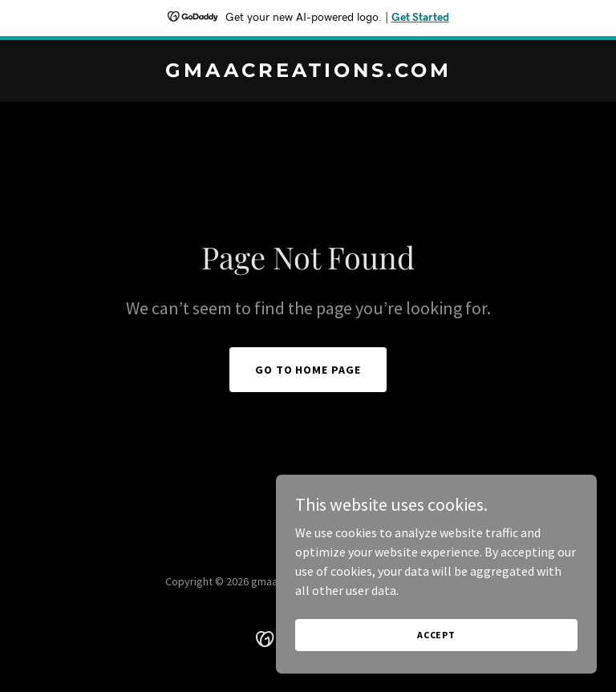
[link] (308, 72)
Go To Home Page (308, 370)
